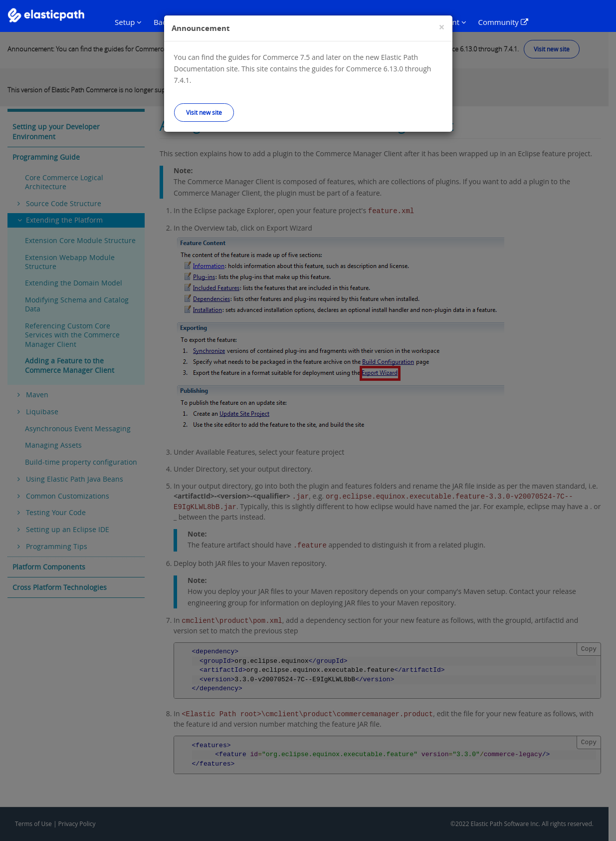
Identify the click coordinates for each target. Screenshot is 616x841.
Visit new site (204, 112)
